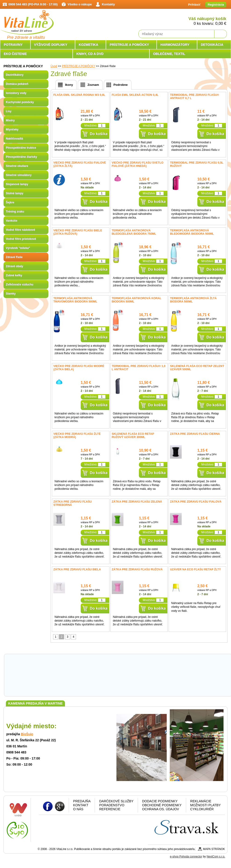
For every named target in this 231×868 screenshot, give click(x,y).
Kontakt (81, 805)
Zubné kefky (14, 275)
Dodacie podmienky (160, 801)
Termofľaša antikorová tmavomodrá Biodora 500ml (75, 300)
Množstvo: (91, 126)
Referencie (110, 809)
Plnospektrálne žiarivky (21, 157)
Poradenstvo (112, 805)
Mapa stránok (214, 849)
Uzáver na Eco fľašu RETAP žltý (195, 569)
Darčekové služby (116, 801)
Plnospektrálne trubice (21, 148)
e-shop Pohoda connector (186, 857)
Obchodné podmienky (162, 805)
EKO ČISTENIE (15, 54)
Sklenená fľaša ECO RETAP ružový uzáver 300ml (133, 436)
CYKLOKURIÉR (202, 809)
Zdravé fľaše (14, 257)
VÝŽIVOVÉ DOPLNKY (51, 45)
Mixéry (10, 120)
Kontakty (108, 4)
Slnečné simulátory (19, 175)
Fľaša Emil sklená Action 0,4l (135, 95)
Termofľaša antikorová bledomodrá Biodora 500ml (192, 232)
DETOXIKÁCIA (212, 45)
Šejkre (10, 202)
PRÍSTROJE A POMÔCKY (129, 45)
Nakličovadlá (14, 139)
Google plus (60, 806)
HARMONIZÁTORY (175, 45)
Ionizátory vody (16, 93)
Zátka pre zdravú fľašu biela (77, 569)
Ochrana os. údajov (161, 809)
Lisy (9, 111)
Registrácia (216, 5)
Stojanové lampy (17, 184)
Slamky (11, 294)
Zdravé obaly (14, 266)
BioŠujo (27, 734)
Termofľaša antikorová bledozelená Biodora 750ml (134, 232)
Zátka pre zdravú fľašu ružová (137, 569)
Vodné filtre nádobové (20, 230)
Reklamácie (201, 801)
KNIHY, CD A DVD (90, 54)
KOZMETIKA (88, 45)
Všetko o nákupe (80, 4)
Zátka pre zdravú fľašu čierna (195, 434)
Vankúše (12, 221)
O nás (78, 809)
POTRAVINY (13, 45)
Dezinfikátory (15, 75)
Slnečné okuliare (17, 166)
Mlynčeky (12, 130)
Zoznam (93, 85)
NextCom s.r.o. (216, 857)
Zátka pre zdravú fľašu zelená (137, 502)
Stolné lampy (15, 193)
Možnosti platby (206, 805)
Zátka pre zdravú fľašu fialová (196, 502)
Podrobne (121, 85)
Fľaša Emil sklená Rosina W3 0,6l (79, 95)
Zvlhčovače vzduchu (20, 285)
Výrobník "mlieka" (18, 248)
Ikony (69, 85)
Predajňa (82, 801)
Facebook (48, 806)
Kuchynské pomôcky (20, 102)
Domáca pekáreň (17, 84)
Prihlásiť (194, 5)
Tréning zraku (15, 212)
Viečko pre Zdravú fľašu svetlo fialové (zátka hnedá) (138, 164)
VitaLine (27, 20)
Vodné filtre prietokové (21, 239)
